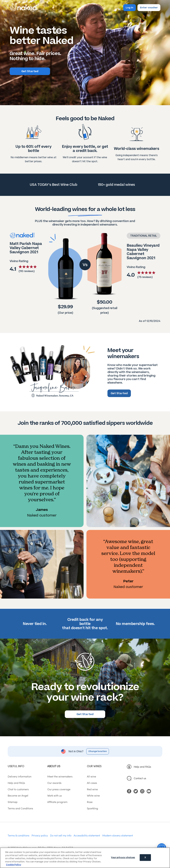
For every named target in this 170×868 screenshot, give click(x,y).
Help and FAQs (142, 767)
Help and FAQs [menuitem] (16, 783)
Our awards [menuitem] (54, 783)
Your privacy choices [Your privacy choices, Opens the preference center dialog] (123, 858)
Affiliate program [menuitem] (57, 802)
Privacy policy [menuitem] (40, 835)
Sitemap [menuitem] (13, 802)
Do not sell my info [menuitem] (61, 835)
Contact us (140, 778)
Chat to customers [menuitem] (18, 789)
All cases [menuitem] (92, 783)
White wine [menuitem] (93, 795)
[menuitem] (129, 791)
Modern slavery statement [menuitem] (118, 835)
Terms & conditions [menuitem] (19, 835)
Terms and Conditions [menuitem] (20, 808)
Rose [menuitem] (90, 802)
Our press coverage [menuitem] (59, 789)
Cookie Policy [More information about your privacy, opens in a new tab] (14, 865)
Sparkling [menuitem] (92, 808)
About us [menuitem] (54, 766)
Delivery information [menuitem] (20, 776)
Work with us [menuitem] (55, 795)
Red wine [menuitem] (92, 789)
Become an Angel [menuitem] (18, 795)
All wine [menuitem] (91, 776)
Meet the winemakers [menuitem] (60, 776)
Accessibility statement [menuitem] (87, 835)
